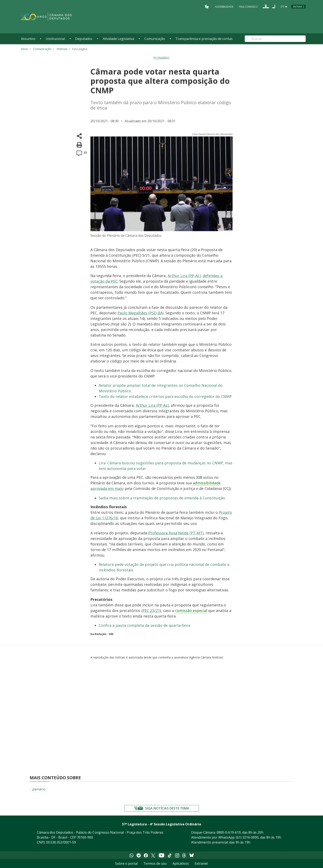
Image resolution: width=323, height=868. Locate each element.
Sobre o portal (126, 863)
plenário (39, 789)
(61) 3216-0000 (247, 837)
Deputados (84, 39)
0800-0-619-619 (229, 832)
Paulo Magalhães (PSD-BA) (140, 313)
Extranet (201, 863)
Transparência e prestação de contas (204, 39)
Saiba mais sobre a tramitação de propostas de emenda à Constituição (162, 498)
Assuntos (28, 39)
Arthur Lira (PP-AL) (184, 276)
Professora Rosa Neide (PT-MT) (176, 533)
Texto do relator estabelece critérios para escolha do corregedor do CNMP (165, 396)
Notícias (62, 49)
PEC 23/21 (151, 611)
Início (25, 49)
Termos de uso (155, 863)
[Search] (275, 39)
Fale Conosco (248, 6)
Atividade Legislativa (118, 39)
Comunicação (155, 39)
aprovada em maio (107, 488)
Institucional (55, 39)
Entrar (297, 7)
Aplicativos (181, 863)
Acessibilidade (224, 6)
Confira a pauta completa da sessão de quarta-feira (144, 625)
